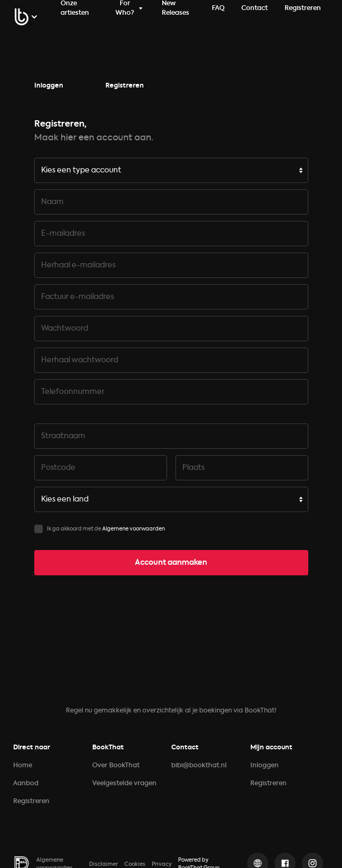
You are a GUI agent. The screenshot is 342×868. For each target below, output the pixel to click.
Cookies (135, 864)
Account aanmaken (171, 563)
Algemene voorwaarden (134, 529)
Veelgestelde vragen (124, 784)
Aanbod (26, 784)
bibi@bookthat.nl (199, 766)
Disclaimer (104, 864)
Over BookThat (116, 766)
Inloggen (49, 86)
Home (23, 766)
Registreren (125, 86)
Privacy (162, 864)
